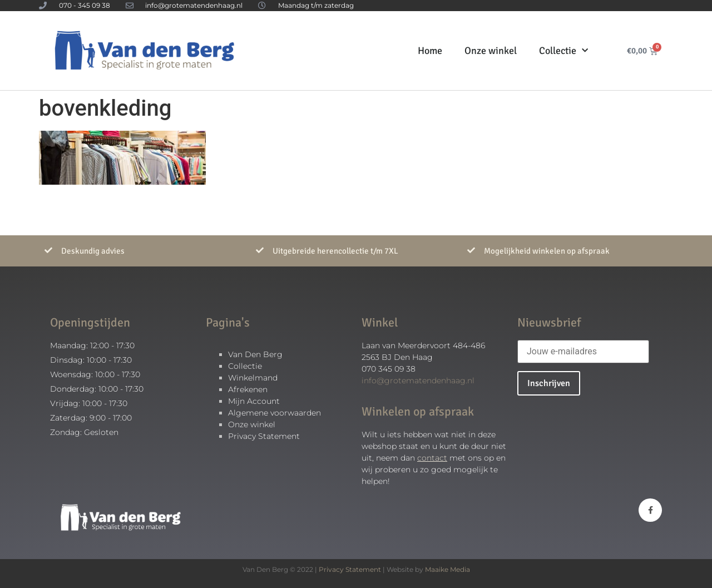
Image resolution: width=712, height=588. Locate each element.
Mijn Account (254, 401)
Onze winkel (491, 51)
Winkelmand (253, 378)
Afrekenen (248, 389)
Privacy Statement (264, 436)
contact (432, 458)
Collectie (563, 51)
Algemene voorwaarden (275, 413)
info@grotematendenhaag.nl (418, 381)
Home (430, 51)
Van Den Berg (255, 354)
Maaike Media (448, 569)
